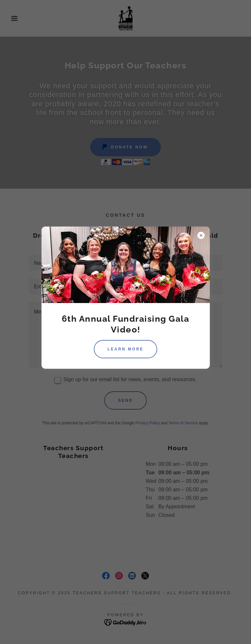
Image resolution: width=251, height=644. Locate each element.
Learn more (126, 349)
